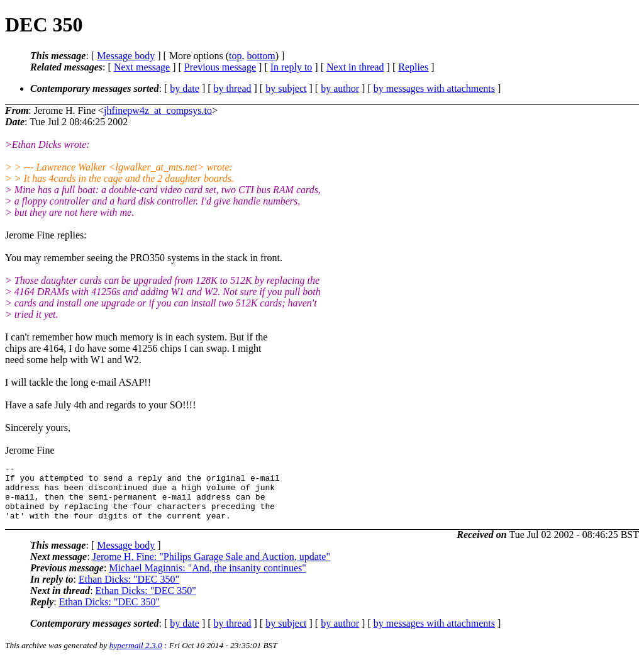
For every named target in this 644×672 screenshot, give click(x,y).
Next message (142, 67)
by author (340, 88)
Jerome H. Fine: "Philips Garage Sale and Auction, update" (211, 568)
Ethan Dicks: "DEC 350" (129, 591)
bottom (261, 56)
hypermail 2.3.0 (136, 657)
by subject (286, 88)
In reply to (291, 67)
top (235, 56)
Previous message (220, 67)
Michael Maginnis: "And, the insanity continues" (207, 579)
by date (185, 88)
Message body (126, 56)
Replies (413, 67)
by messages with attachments (434, 88)
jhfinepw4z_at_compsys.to (158, 110)
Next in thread (355, 67)
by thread (233, 88)
